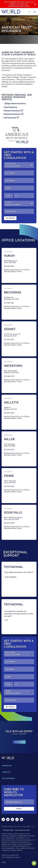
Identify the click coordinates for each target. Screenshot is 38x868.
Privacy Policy (8, 830)
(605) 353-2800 (19, 742)
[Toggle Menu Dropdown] (19, 766)
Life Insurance (10, 118)
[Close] (35, 4)
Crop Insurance (10, 107)
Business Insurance (12, 114)
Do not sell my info (22, 830)
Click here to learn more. (19, 6)
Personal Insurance (12, 111)
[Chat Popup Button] (34, 863)
